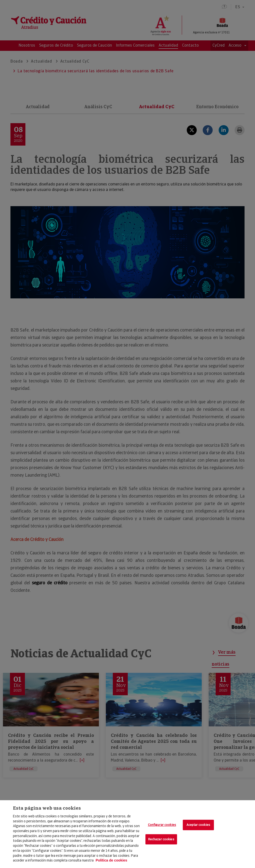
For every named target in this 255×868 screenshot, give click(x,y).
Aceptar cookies (198, 825)
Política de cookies (111, 860)
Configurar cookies (162, 825)
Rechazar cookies (161, 839)
